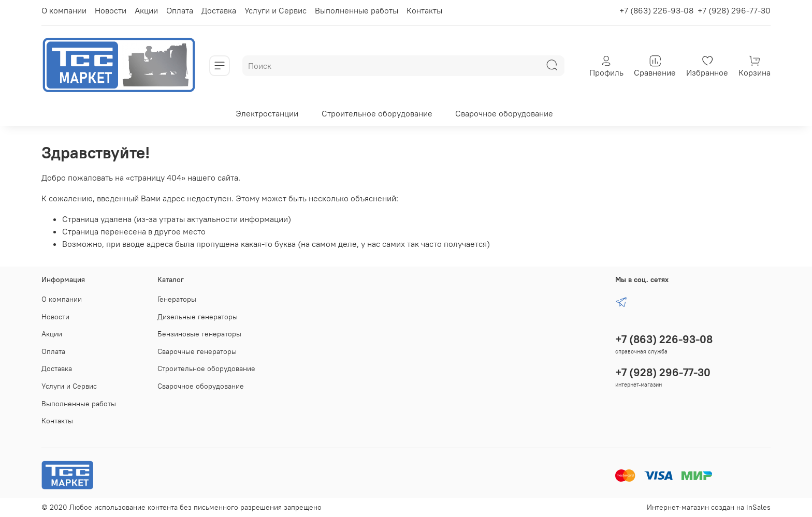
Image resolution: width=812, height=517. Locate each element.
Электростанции (267, 113)
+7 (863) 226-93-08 (656, 10)
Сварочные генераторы (197, 351)
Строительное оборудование (377, 113)
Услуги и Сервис (275, 10)
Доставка (219, 10)
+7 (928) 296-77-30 (734, 10)
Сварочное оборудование (504, 113)
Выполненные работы (357, 10)
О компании (64, 10)
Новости (111, 10)
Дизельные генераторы (198, 317)
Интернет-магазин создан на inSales (709, 507)
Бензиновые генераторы (199, 334)
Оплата (180, 10)
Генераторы (177, 299)
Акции (146, 10)
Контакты (424, 10)
